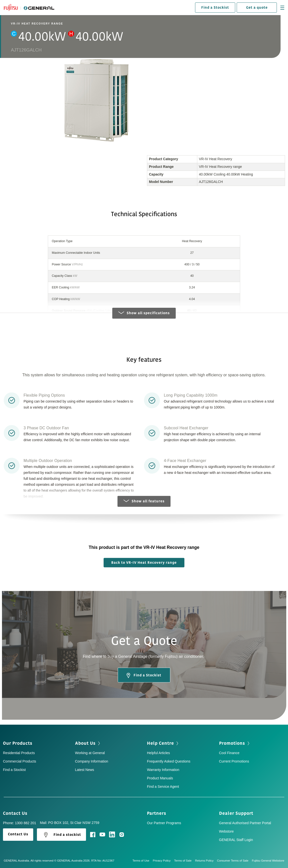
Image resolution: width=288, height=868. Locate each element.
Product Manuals (160, 778)
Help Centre (163, 743)
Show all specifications (144, 313)
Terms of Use (143, 861)
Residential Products (19, 753)
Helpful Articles (158, 753)
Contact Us (17, 813)
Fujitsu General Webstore (268, 861)
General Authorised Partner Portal (245, 823)
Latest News (85, 770)
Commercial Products (20, 761)
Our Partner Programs (164, 823)
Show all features (144, 501)
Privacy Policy (164, 861)
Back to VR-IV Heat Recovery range (144, 563)
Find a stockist (61, 835)
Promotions (235, 743)
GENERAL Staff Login (236, 840)
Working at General (90, 753)
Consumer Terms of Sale (234, 861)
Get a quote (257, 8)
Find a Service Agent (163, 787)
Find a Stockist (215, 8)
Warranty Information (163, 770)
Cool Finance (229, 753)
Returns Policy (206, 861)
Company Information (92, 761)
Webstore (227, 831)
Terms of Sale (185, 861)
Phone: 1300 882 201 (20, 823)
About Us (88, 743)
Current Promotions (234, 761)
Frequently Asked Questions (169, 761)
